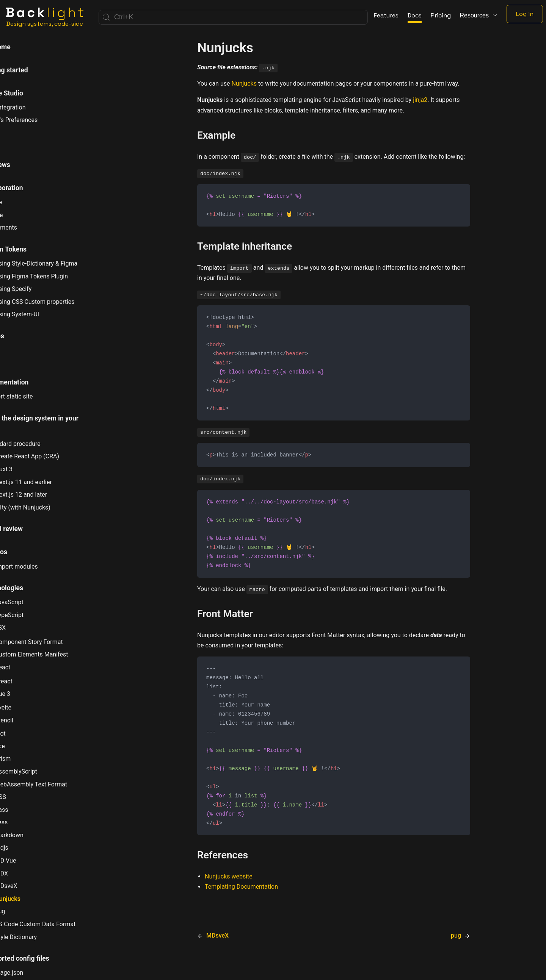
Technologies (29, 588)
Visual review (29, 529)
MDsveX (29, 886)
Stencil (27, 720)
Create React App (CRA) (49, 456)
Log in (525, 14)
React (25, 667)
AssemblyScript (38, 771)
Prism (25, 758)
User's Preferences (39, 120)
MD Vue (28, 860)
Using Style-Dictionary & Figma (59, 263)
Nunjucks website (229, 892)
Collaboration (29, 188)
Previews (23, 165)
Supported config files (42, 958)
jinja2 (420, 100)
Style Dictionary (38, 937)
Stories (20, 336)
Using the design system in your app (57, 424)
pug (23, 911)
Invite (21, 202)
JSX (23, 627)
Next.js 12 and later (44, 494)
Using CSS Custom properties (57, 302)
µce (22, 746)
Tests (17, 359)
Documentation (32, 382)
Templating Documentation (241, 902)
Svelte (26, 707)
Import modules (39, 566)
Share (21, 215)
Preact (26, 681)
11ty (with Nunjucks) (45, 507)
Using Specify (36, 289)
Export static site (36, 396)
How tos (21, 552)
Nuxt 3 (26, 469)
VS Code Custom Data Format (58, 924)
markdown (32, 835)
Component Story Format (51, 641)
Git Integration (33, 107)
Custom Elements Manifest (54, 654)
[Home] (45, 17)
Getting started (32, 70)
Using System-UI (40, 314)
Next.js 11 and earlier (46, 482)
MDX (24, 873)
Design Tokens (31, 249)
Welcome (23, 47)
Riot (23, 733)
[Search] (233, 17)
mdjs (24, 847)
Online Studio (29, 93)
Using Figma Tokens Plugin (54, 276)
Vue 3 (25, 694)
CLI (14, 142)
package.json (32, 973)
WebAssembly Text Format (54, 784)
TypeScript (32, 615)
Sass (24, 810)
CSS (23, 797)
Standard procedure (40, 444)
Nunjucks (30, 899)
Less (24, 822)
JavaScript (32, 602)
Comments (28, 227)
